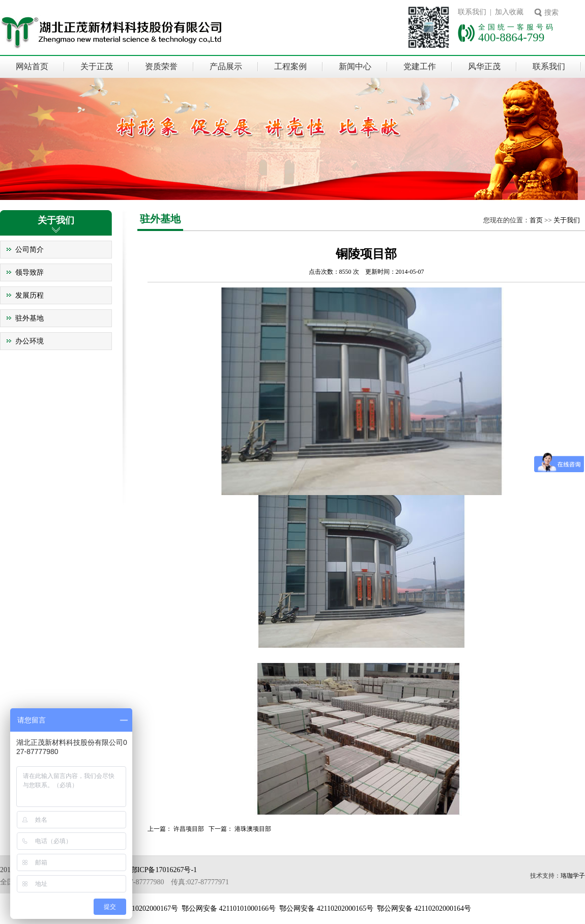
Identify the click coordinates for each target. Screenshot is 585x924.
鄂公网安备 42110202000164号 (424, 908)
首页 (536, 220)
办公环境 (30, 341)
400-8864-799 (511, 37)
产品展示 (226, 66)
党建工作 (420, 66)
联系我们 (549, 66)
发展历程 (30, 295)
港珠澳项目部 (253, 829)
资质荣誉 (161, 66)
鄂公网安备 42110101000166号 (229, 908)
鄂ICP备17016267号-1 (164, 870)
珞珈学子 (573, 876)
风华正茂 (484, 66)
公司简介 (30, 250)
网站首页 (32, 66)
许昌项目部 (189, 829)
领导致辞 (30, 272)
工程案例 (290, 66)
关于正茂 (97, 66)
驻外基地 (30, 318)
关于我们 (567, 220)
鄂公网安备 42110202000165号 (326, 908)
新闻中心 (355, 66)
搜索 (551, 12)
